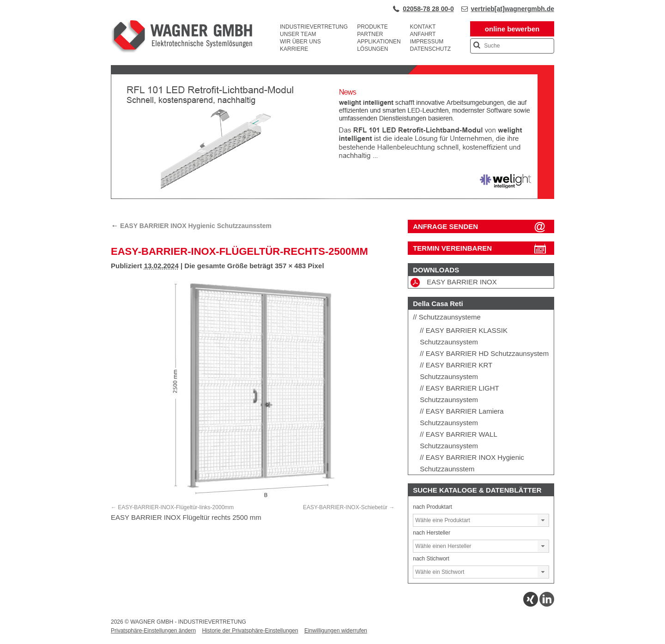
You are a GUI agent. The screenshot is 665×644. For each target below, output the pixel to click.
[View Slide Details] (332, 197)
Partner (370, 34)
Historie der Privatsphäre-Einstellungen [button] (250, 631)
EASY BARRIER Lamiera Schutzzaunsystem (462, 417)
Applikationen (379, 42)
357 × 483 (290, 266)
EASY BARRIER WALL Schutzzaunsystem (458, 440)
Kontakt (423, 27)
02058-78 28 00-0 (428, 9)
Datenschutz (430, 49)
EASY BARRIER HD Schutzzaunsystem (487, 353)
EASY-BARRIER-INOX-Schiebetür (345, 507)
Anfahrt (423, 34)
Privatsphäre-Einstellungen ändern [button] (153, 631)
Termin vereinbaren (452, 248)
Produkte (372, 27)
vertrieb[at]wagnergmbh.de (513, 9)
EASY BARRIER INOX (453, 283)
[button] (543, 520)
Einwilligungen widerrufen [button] (336, 631)
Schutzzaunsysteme (450, 317)
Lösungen (372, 49)
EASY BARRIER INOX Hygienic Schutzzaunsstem (191, 226)
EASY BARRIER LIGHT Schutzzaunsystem (459, 394)
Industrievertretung (314, 27)
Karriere (294, 49)
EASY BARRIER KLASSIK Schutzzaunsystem (464, 336)
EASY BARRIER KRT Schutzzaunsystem (456, 371)
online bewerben (512, 29)
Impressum (427, 42)
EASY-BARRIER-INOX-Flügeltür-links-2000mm (176, 507)
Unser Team (298, 34)
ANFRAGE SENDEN (445, 226)
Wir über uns (300, 42)
